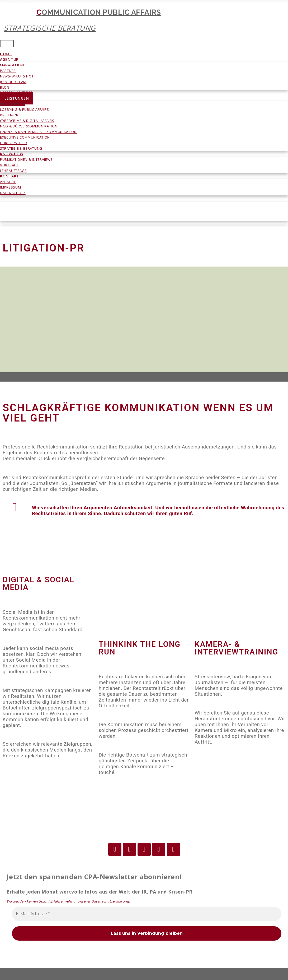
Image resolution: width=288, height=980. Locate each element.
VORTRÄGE (10, 165)
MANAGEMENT (12, 65)
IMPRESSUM (10, 187)
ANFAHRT (8, 182)
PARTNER (8, 71)
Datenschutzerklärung (110, 901)
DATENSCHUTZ (13, 193)
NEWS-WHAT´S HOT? (18, 76)
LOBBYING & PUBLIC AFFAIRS (25, 109)
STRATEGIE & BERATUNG (21, 148)
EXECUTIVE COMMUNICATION (25, 137)
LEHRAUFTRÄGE (13, 171)
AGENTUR (9, 59)
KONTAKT (10, 176)
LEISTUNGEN (17, 98)
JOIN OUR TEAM (13, 82)
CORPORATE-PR (13, 143)
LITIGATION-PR (13, 104)
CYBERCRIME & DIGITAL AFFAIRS (27, 121)
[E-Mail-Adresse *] (147, 914)
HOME (6, 54)
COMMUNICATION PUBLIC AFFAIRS (137, 20)
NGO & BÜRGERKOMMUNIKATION (29, 126)
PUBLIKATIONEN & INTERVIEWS (26, 159)
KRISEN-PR (9, 115)
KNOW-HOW (12, 154)
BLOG (5, 87)
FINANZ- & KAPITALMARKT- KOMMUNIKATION (38, 132)
